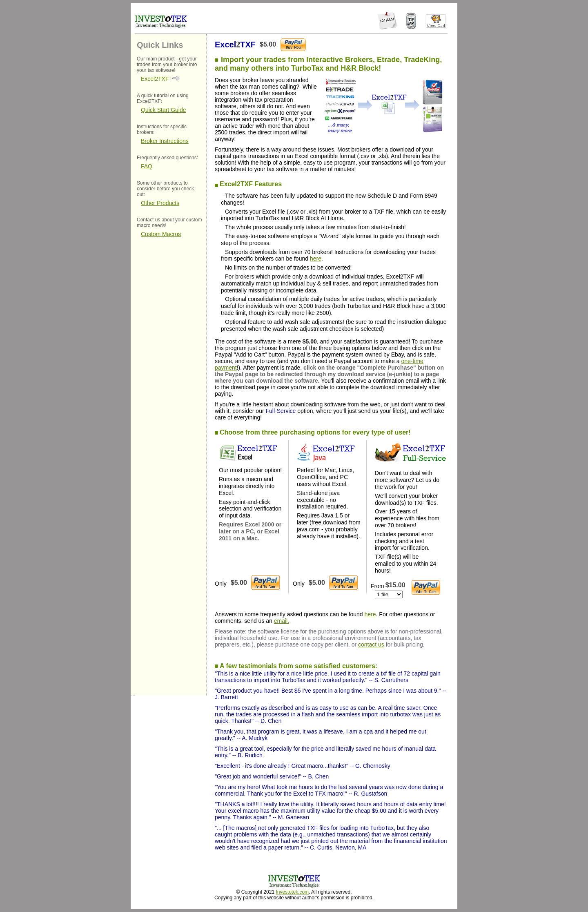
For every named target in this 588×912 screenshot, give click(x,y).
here (316, 259)
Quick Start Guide (164, 110)
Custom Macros (161, 234)
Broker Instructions (165, 141)
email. (282, 621)
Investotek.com (292, 892)
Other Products (160, 203)
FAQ (147, 166)
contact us (371, 644)
